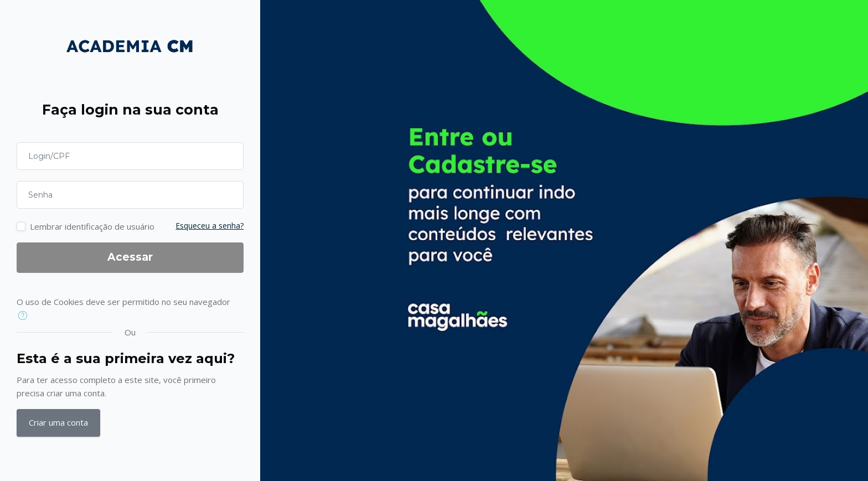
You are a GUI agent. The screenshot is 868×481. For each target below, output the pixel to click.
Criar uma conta (58, 422)
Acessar (130, 257)
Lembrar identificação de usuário (92, 226)
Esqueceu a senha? (210, 226)
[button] (25, 316)
